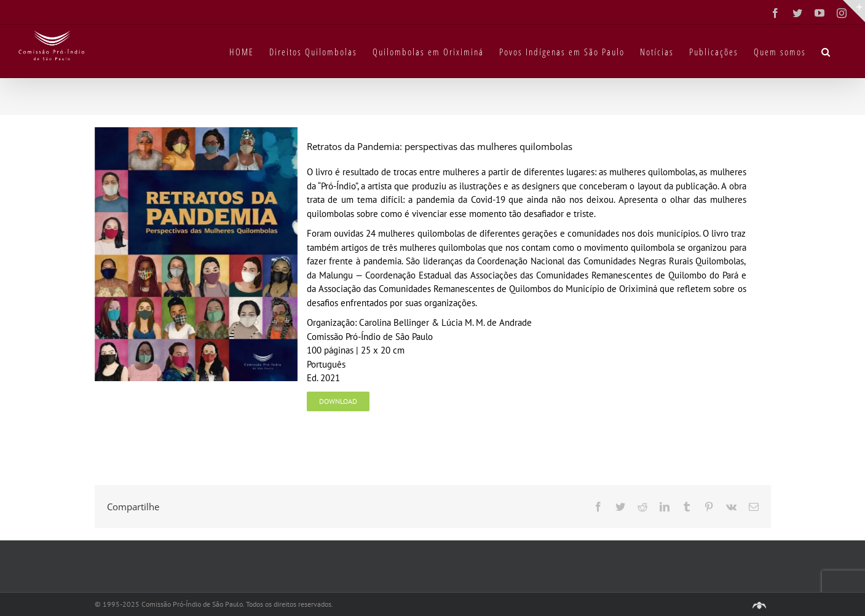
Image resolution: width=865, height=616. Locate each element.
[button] (826, 51)
